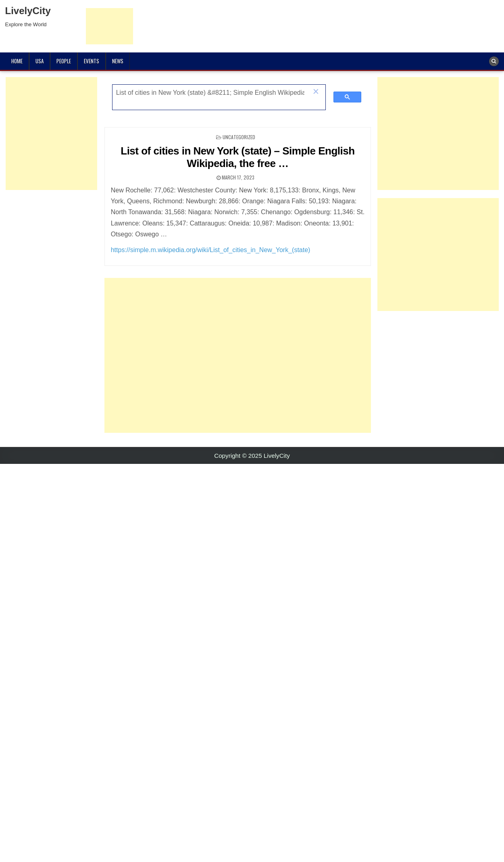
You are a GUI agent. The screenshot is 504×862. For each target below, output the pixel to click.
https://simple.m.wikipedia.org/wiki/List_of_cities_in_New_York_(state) (211, 250)
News (118, 61)
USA (40, 61)
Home (17, 61)
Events (92, 61)
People (64, 61)
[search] (210, 93)
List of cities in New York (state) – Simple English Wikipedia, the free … (237, 157)
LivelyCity (28, 11)
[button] (316, 92)
